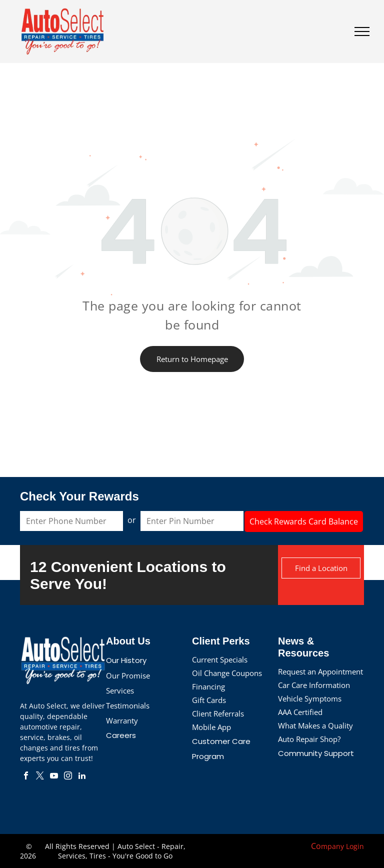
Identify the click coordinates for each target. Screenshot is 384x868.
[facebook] (26, 777)
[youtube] (54, 777)
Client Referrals (218, 713)
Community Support (316, 753)
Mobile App (211, 727)
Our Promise (128, 675)
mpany (332, 846)
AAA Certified (300, 712)
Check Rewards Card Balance (304, 521)
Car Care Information (314, 685)
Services (120, 690)
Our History (126, 660)
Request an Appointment (320, 671)
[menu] (362, 31)
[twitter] (40, 777)
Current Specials (220, 659)
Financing (208, 686)
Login (355, 846)
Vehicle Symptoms (310, 698)
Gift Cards (209, 700)
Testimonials (128, 705)
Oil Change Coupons (227, 673)
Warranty (122, 720)
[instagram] (68, 777)
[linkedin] (82, 777)
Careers (121, 735)
